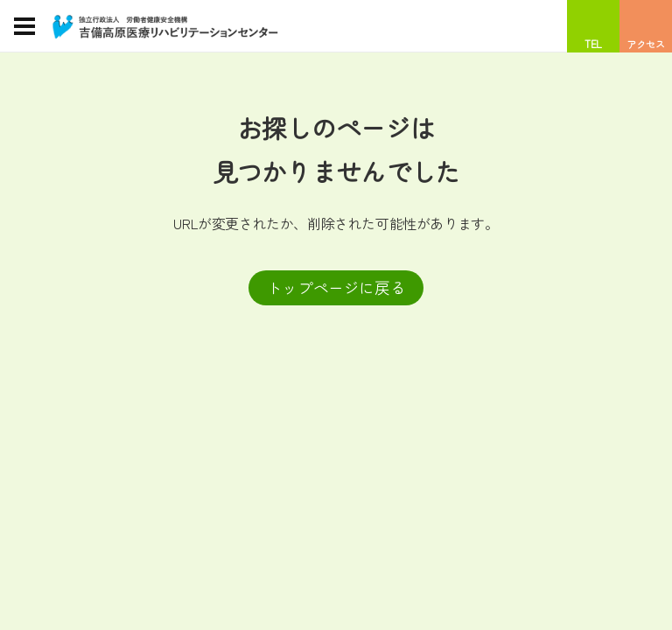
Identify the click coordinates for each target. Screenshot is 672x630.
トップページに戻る (336, 287)
